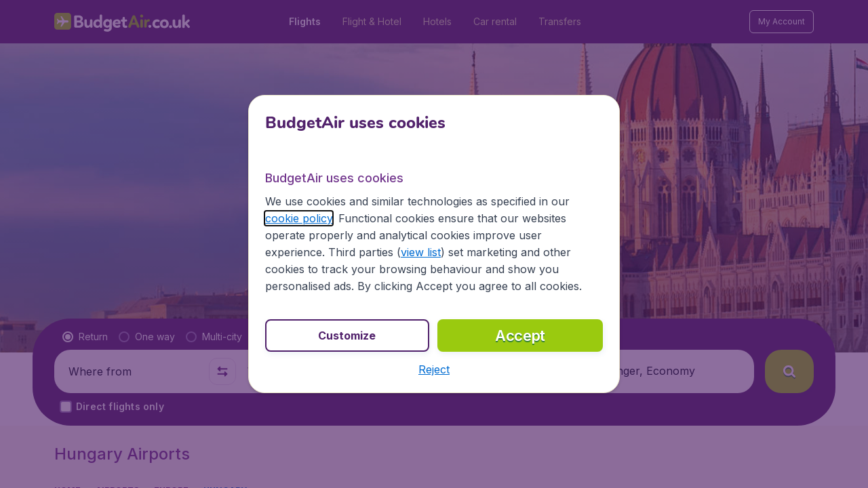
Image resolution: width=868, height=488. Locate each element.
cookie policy (299, 218)
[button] (434, 369)
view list (421, 252)
